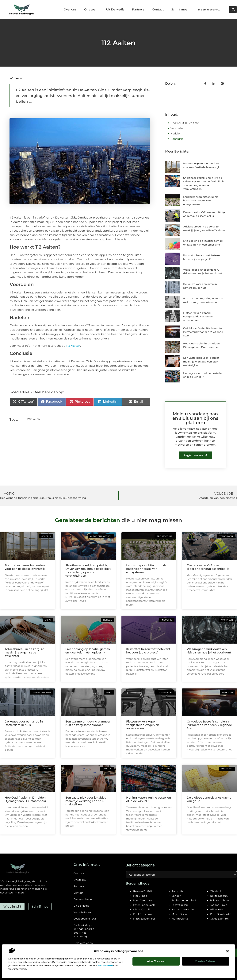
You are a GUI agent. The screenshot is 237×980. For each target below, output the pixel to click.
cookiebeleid (105, 965)
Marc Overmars (143, 900)
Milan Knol (217, 909)
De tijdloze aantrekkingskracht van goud (209, 799)
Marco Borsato (180, 914)
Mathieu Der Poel (144, 919)
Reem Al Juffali (143, 891)
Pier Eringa (140, 896)
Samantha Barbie (183, 909)
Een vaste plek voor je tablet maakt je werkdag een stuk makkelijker (201, 361)
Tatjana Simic (218, 905)
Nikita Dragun (219, 896)
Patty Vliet (178, 891)
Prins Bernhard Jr (221, 914)
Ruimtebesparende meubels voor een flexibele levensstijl (25, 567)
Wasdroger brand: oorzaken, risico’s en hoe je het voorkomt (209, 651)
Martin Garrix (180, 919)
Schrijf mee (179, 9)
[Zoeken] (233, 10)
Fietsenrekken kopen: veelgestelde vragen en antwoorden (198, 317)
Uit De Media (115, 9)
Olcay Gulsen (180, 905)
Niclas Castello (142, 909)
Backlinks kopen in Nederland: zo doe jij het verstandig (84, 931)
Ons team (91, 9)
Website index (82, 912)
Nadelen (176, 134)
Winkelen (16, 78)
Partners (138, 9)
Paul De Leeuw (143, 914)
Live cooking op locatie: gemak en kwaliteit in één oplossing (88, 651)
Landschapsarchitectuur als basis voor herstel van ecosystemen (201, 201)
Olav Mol (215, 891)
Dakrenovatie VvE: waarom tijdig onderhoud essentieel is (208, 567)
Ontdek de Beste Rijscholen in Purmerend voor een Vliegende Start (203, 332)
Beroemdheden (84, 899)
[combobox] (213, 10)
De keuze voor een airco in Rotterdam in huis (24, 723)
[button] (227, 951)
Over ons (70, 9)
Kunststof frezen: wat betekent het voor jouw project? (148, 651)
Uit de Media (81, 906)
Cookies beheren (206, 961)
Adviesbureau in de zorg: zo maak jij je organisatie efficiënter (25, 652)
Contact (158, 9)
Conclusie (177, 139)
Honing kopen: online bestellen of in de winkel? (149, 799)
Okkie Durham (219, 919)
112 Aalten (73, 346)
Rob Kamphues (220, 900)
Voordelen (177, 128)
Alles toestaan (156, 961)
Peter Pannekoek (144, 905)
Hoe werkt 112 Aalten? (185, 123)
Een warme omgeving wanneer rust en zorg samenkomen (88, 723)
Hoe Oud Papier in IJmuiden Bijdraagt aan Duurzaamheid (25, 799)
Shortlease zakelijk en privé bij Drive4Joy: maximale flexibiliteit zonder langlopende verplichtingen (88, 570)
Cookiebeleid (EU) (85, 919)
